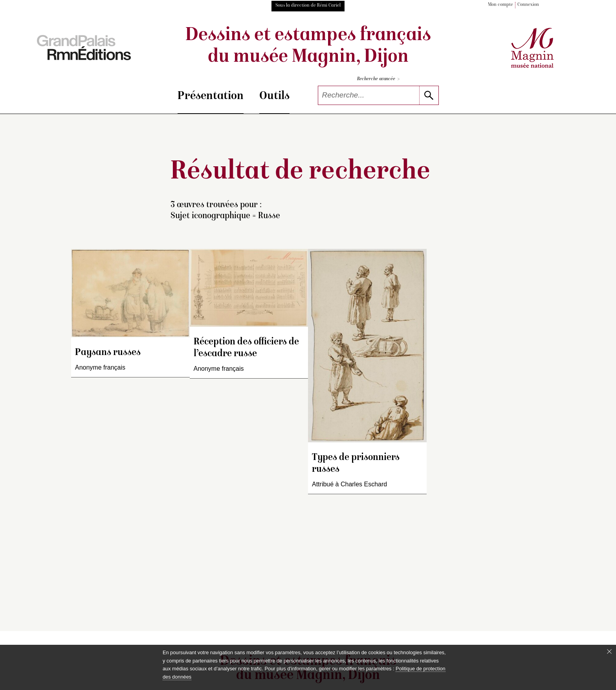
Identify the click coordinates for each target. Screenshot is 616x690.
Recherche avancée (378, 79)
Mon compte (500, 5)
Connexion (528, 5)
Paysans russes (108, 353)
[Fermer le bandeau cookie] (609, 651)
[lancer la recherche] (429, 95)
